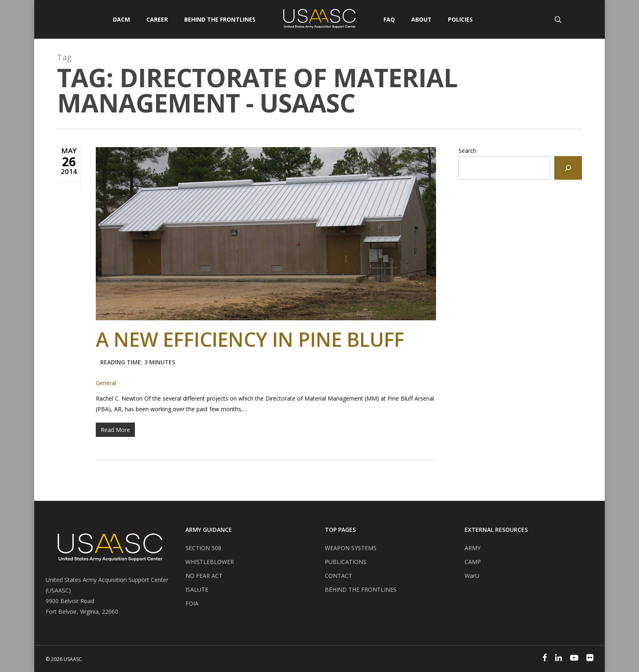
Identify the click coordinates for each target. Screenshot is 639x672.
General (106, 383)
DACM (121, 20)
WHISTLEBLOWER (210, 562)
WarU (472, 576)
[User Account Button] (589, 19)
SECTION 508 (203, 548)
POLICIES (460, 20)
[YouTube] (574, 659)
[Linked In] (559, 659)
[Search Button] (559, 19)
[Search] (568, 168)
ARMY (473, 548)
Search (467, 151)
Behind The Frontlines (220, 20)
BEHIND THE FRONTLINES (361, 589)
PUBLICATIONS (346, 562)
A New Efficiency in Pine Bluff (250, 350)
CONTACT (338, 576)
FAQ (389, 20)
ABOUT (421, 20)
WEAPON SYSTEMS (351, 548)
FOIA (192, 603)
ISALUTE (197, 589)
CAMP (473, 562)
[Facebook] (545, 659)
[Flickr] (590, 659)
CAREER (157, 20)
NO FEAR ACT (204, 576)
